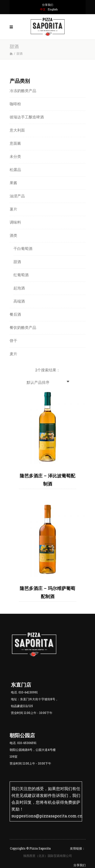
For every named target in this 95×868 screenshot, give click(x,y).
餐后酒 (15, 314)
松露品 (15, 170)
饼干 (13, 341)
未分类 (15, 156)
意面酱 (15, 143)
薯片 (13, 209)
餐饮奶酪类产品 (23, 327)
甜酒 (17, 262)
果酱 (13, 183)
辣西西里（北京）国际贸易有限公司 (48, 855)
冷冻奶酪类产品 (23, 91)
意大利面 (17, 130)
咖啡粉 (15, 104)
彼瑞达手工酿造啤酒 (27, 117)
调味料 (15, 222)
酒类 (13, 235)
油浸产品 (17, 196)
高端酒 (19, 301)
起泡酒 (19, 288)
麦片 (13, 354)
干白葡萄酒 (23, 248)
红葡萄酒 (21, 275)
